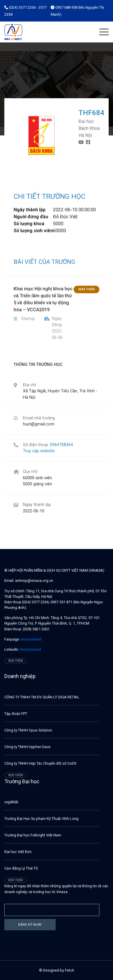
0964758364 (61, 445)
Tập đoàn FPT (16, 714)
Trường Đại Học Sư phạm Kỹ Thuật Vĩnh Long (41, 819)
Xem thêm (86, 289)
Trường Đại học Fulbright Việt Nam (33, 835)
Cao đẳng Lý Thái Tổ (21, 868)
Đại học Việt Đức (18, 852)
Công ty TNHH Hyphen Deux (27, 747)
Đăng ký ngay (30, 925)
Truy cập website (39, 451)
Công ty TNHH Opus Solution (28, 730)
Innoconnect (31, 639)
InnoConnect (30, 649)
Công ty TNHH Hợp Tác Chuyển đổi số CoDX (40, 763)
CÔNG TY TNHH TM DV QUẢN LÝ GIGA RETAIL (42, 697)
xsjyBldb (11, 802)
